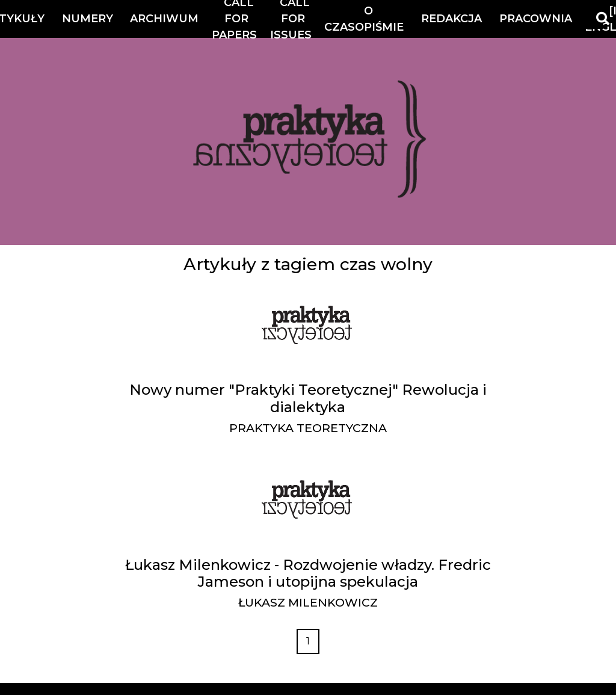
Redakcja (451, 19)
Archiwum (164, 19)
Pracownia (536, 19)
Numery (88, 19)
